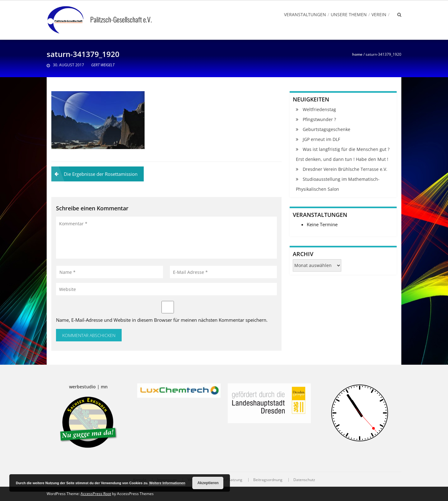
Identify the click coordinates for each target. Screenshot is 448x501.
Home (357, 54)
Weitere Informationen (167, 483)
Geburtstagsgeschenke (327, 129)
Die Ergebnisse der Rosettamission (101, 174)
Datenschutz (304, 480)
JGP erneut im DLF (321, 139)
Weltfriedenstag (319, 109)
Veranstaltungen (305, 14)
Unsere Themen (349, 14)
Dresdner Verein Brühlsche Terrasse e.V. (345, 169)
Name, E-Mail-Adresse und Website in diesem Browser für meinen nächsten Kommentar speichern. (162, 320)
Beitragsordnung (268, 480)
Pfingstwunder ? (319, 119)
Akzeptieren (208, 483)
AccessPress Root (96, 494)
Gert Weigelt (103, 65)
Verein (379, 14)
